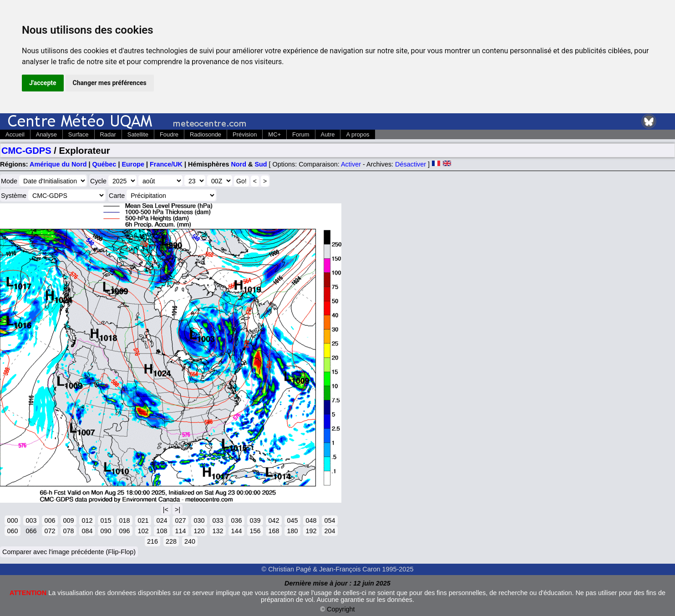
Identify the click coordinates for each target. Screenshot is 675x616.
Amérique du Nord (58, 164)
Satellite (138, 134)
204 (330, 531)
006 (50, 520)
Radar (108, 134)
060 (12, 531)
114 (180, 531)
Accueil (15, 134)
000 (12, 520)
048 (311, 520)
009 (68, 520)
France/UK (166, 164)
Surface (79, 134)
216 (152, 541)
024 (162, 520)
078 (68, 531)
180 (292, 531)
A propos (358, 134)
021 (143, 520)
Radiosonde (206, 134)
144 (236, 531)
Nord (239, 164)
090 (106, 531)
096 (124, 531)
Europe (133, 164)
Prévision (245, 134)
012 (87, 520)
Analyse (46, 134)
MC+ (274, 134)
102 (143, 531)
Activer (351, 164)
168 (274, 531)
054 (330, 520)
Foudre (169, 134)
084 (87, 531)
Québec (104, 164)
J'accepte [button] (43, 83)
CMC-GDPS (26, 151)
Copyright (341, 609)
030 (199, 520)
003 (31, 520)
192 (311, 531)
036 (236, 520)
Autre (328, 134)
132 (218, 531)
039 (255, 520)
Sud (261, 164)
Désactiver (411, 164)
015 (106, 520)
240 (190, 541)
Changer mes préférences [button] (110, 83)
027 (180, 520)
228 (171, 541)
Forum (301, 134)
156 (255, 531)
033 (218, 520)
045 (292, 520)
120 (199, 531)
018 (124, 520)
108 (162, 531)
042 (274, 520)
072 (50, 531)
